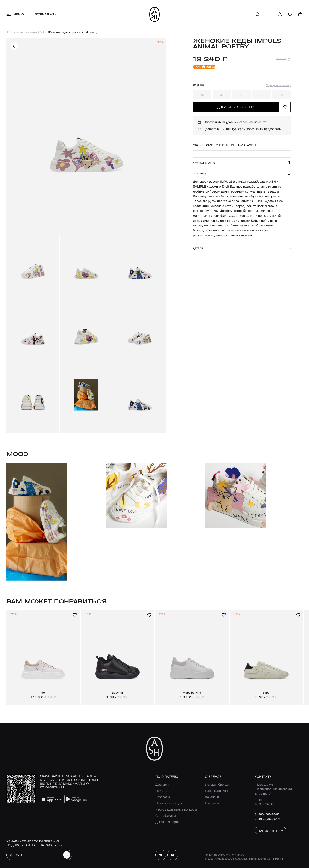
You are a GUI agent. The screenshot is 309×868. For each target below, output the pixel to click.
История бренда (217, 784)
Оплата (161, 791)
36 (202, 95)
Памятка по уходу (169, 803)
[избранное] (290, 14)
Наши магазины (217, 791)
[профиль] (280, 14)
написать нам (271, 831)
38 (242, 95)
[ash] (155, 14)
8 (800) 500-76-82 (267, 814)
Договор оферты (167, 822)
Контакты (212, 803)
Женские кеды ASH (30, 32)
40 (281, 95)
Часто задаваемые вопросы (176, 809)
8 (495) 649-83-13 (267, 819)
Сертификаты (166, 816)
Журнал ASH (46, 14)
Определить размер (278, 85)
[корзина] (300, 14)
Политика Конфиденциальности (225, 855)
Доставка (162, 784)
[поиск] (257, 14)
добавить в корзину (236, 107)
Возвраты (163, 797)
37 (222, 95)
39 (262, 95)
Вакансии (212, 797)
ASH (9, 32)
